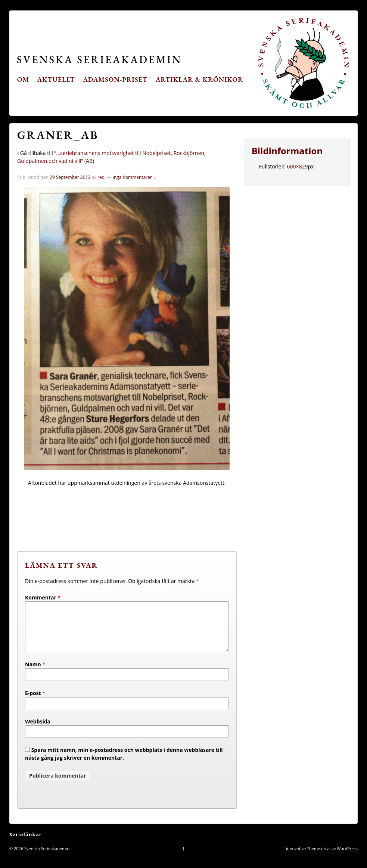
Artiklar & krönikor (200, 79)
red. (102, 177)
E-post (33, 702)
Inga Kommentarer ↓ (135, 177)
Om (23, 79)
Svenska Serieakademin (99, 59)
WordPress (347, 857)
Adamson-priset (115, 79)
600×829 (297, 166)
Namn (33, 673)
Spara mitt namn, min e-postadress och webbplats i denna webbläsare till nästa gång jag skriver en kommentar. (124, 763)
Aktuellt (56, 79)
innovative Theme (303, 857)
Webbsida (38, 730)
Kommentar (43, 597)
